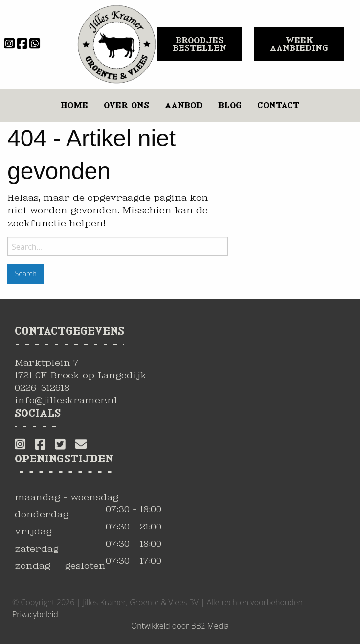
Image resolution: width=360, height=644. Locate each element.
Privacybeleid (35, 614)
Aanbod (184, 105)
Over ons (126, 105)
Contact (278, 105)
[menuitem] (74, 105)
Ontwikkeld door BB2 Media (180, 626)
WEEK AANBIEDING (299, 44)
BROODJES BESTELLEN (200, 44)
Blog (230, 105)
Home (74, 105)
